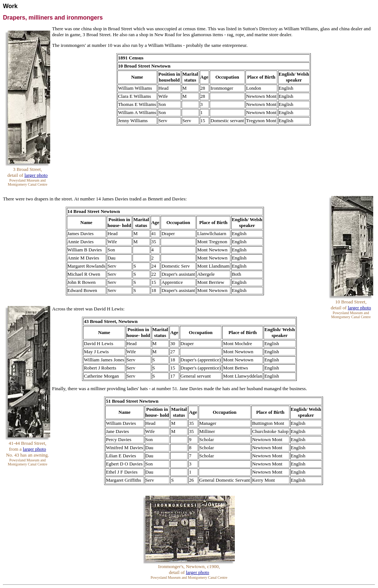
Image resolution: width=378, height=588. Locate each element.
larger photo (36, 175)
